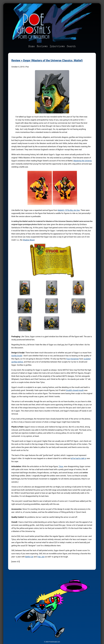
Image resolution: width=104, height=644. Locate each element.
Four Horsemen (73, 359)
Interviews (57, 47)
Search (71, 47)
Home (31, 47)
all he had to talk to (78, 458)
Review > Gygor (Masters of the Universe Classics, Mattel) (47, 60)
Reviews (42, 47)
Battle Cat (29, 557)
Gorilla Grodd (17, 356)
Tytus (61, 466)
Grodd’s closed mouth (75, 390)
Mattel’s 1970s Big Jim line (69, 210)
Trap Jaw (41, 557)
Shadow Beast (29, 240)
